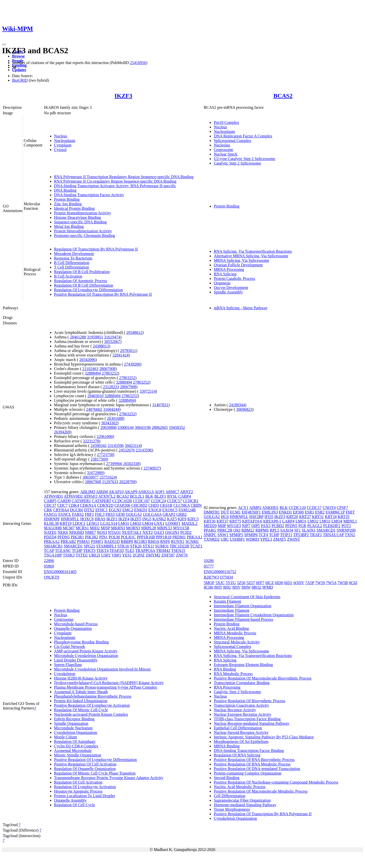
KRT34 (331, 517)
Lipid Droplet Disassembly (76, 660)
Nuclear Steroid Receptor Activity (241, 732)
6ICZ (270, 583)
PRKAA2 (52, 542)
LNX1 (159, 523)
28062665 (160, 427)
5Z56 (241, 583)
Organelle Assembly (70, 800)
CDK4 (74, 505)
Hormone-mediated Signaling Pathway (245, 805)
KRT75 (235, 521)
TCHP (77, 551)
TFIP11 (286, 535)
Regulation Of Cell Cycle (75, 805)
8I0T (218, 587)
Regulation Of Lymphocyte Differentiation (88, 290)
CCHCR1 (191, 501)
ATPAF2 (90, 496)
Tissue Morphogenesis (232, 809)
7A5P (310, 583)
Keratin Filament (227, 601)
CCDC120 (297, 508)
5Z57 (251, 583)
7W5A (331, 583)
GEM (120, 514)
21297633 (110, 482)
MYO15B (181, 528)
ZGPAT (139, 555)
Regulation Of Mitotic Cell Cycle (81, 710)
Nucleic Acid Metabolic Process (240, 787)
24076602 (94, 409)
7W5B (343, 583)
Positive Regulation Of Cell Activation (85, 764)
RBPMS (262, 530)
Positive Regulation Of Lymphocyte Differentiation (95, 760)
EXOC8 (155, 510)
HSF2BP (256, 517)
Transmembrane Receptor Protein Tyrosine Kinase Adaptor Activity (109, 778)
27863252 (110, 373)
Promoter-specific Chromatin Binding (84, 236)
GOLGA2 (134, 514)
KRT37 (222, 521)
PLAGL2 (315, 526)
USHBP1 (237, 539)
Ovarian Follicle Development (238, 265)
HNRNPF (52, 519)
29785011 (128, 351)
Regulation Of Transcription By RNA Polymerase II (96, 249)
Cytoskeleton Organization (76, 732)
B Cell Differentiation (72, 263)
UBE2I (94, 555)
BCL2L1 (137, 496)
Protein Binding (67, 199)
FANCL (65, 514)
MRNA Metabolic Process (235, 633)
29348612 (134, 333)
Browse (18, 56)
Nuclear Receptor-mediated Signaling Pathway (251, 723)
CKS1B (166, 505)
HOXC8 (87, 519)
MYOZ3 (234, 526)
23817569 (99, 459)
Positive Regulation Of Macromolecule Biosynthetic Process (263, 678)
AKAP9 (131, 492)
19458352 (177, 427)
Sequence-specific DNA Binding (80, 222)
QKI (237, 530)
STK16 (123, 546)
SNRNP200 (346, 530)
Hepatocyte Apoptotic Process (78, 791)
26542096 (87, 360)
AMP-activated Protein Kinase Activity (86, 651)
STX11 (148, 546)
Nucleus (61, 136)
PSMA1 (83, 542)
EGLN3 (115, 510)
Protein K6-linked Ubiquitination (81, 701)
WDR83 (253, 539)
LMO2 (136, 523)
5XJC (220, 583)
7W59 (320, 583)
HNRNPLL (70, 519)
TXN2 (350, 535)
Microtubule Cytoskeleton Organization (86, 656)
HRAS (100, 519)
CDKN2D (105, 505)
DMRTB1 (212, 512)
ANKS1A (146, 492)
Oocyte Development (231, 288)
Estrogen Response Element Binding (243, 665)
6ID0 (279, 583)
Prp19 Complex (226, 122)
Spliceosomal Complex (232, 141)
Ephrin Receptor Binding (74, 719)
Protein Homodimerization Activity (83, 213)
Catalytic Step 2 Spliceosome (237, 163)
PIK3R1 (77, 537)
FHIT (350, 512)
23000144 (126, 427)
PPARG (210, 530)
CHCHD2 (139, 505)
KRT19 (65, 523)
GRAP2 (169, 514)
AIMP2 (255, 508)
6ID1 (288, 583)
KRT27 (305, 517)
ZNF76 (182, 555)
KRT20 (292, 517)
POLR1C (128, 537)
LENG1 (93, 523)
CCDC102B (122, 501)
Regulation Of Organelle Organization (85, 769)
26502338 (131, 464)
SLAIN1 (309, 530)
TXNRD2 (212, 539)
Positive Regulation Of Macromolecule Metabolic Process (261, 791)
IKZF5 (136, 519)
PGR (302, 526)
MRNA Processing (229, 269)
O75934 (226, 577)
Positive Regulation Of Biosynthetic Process (249, 701)
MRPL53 (165, 528)
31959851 (95, 337)
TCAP (49, 551)
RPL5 (274, 530)
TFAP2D (117, 551)
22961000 (105, 437)
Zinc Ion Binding (68, 204)
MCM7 (69, 528)
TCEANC (63, 551)
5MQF (209, 583)
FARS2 (78, 514)
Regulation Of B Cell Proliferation (82, 272)
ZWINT (294, 539)
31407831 (160, 405)
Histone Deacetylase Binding (78, 217)
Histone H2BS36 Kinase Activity (81, 678)
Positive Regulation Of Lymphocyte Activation (92, 705)
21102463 (90, 369)
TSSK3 (69, 555)
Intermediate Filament (232, 610)
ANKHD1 (270, 508)
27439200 (132, 364)
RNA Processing (227, 687)
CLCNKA (182, 505)
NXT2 (148, 532)
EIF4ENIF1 (251, 512)
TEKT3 (89, 551)
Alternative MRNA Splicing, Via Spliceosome (251, 256)
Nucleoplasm (65, 141)
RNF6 (165, 542)
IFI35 (269, 517)
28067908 (107, 369)
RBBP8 (127, 542)
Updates (19, 70)
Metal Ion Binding (69, 226)
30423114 (133, 446)
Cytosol (60, 150)
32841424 (120, 355)
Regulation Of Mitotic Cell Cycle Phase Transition (95, 773)
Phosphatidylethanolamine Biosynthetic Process (93, 696)
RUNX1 (178, 542)
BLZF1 (160, 496)
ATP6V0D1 (54, 496)
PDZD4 (50, 537)
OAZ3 (159, 532)
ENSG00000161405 (60, 572)
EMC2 (128, 510)
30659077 (90, 477)
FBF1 (89, 514)
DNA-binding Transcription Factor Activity (89, 195)
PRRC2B (225, 530)
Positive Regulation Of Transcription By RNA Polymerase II (103, 294)
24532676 (127, 450)
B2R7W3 (211, 577)
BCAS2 (283, 96)
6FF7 (260, 583)
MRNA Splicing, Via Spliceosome (241, 260)
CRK (48, 510)
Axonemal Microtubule (73, 751)
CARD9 (64, 501)
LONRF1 (173, 523)
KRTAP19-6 (252, 521)
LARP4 (288, 521)
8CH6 (208, 587)
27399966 (114, 464)
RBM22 (248, 530)
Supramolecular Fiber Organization (242, 800)
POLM (114, 537)
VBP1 (116, 555)
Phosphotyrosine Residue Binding (81, 642)
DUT (225, 512)
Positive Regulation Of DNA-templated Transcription (257, 769)
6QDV (299, 583)
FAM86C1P (335, 512)
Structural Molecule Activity (237, 642)
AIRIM (102, 492)
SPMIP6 (251, 535)
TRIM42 (163, 551)
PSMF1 (97, 542)
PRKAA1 (195, 537)
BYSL (172, 496)
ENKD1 (141, 510)
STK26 (136, 546)
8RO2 (256, 587)
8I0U (227, 587)
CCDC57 (174, 501)
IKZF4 (124, 519)
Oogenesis (222, 283)
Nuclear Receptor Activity (235, 710)
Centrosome (223, 150)
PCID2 (186, 532)
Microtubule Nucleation (73, 728)
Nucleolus (222, 145)
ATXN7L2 (107, 496)
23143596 (116, 446)
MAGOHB (53, 528)
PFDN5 (64, 537)
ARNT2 (187, 492)
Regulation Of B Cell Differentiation (84, 285)
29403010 (96, 396)
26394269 (62, 432)
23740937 (152, 468)
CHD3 (154, 505)
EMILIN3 (270, 512)
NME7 (90, 532)
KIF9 (182, 519)
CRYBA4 (61, 510)
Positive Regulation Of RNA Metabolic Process (252, 764)
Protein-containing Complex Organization (247, 773)
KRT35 (344, 517)
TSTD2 (82, 555)
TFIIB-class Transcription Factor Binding (247, 719)
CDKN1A (88, 505)
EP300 (299, 512)
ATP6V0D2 (73, 496)
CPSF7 (342, 508)
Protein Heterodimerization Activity (83, 231)
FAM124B (187, 510)
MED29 (210, 526)
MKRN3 (118, 528)
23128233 (111, 387)
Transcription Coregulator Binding (242, 683)
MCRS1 (82, 528)
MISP (105, 528)
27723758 (105, 455)
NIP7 (246, 526)
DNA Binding (65, 190)
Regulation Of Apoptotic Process (81, 281)
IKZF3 (123, 96)
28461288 (78, 337)
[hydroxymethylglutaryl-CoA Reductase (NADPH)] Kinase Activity (109, 683)
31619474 (112, 337)
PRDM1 (179, 537)
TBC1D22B (179, 546)
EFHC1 (101, 510)
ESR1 (309, 512)
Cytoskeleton (65, 674)
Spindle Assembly (228, 292)
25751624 (108, 477)
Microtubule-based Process (76, 624)
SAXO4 (287, 530)
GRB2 (181, 514)
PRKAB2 (68, 542)
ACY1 (243, 508)
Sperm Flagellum (68, 665)
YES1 (127, 555)
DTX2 (89, 510)
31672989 (95, 473)
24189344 (237, 405)
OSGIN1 (172, 532)
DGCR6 (76, 510)
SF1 (297, 530)
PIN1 (103, 537)
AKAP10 (116, 492)
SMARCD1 (73, 546)
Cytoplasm (63, 145)
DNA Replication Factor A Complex (243, 136)
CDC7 (62, 505)
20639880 (109, 427)
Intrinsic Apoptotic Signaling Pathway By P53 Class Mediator (264, 737)
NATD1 (50, 532)
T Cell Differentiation (72, 267)
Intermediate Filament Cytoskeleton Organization (254, 615)
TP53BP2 (301, 535)
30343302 (109, 423)
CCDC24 (158, 501)
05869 (49, 566)
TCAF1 (196, 546)
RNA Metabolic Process (233, 674)
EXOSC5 (170, 510)
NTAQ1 (115, 532)
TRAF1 (316, 535)
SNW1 (223, 535)
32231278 (91, 441)
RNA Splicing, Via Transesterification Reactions (253, 251)
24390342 (99, 446)
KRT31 (318, 517)
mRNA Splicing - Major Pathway (241, 308)
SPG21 (89, 546)
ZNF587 (168, 555)
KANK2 (159, 519)
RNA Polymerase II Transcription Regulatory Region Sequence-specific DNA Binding (124, 177)
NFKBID (76, 532)
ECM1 (235, 512)
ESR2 (320, 512)
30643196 (143, 427)
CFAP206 (122, 505)
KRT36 (210, 521)
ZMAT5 (280, 539)
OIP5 (256, 526)
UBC (225, 539)
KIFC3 (193, 519)
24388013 (101, 346)
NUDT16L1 (132, 532)
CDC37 (50, 505)
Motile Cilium (65, 737)
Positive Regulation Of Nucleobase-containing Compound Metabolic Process (276, 782)
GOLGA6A (152, 514)
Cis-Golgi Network (70, 647)
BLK (149, 496)
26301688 (115, 418)
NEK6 (63, 532)
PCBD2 (278, 526)
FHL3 (100, 514)
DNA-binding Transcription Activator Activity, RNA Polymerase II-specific (115, 186)
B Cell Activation (68, 276)
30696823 (244, 409)
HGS (225, 517)
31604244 (111, 409)
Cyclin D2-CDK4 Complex (76, 746)
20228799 (127, 482)
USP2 (106, 555)
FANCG (51, 514)
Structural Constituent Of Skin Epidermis (247, 597)
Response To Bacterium (73, 258)
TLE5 (130, 551)
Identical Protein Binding (74, 208)
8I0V (236, 587)
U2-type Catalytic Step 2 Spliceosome (244, 159)
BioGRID (20, 80)
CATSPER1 (81, 501)
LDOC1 (79, 523)
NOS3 (102, 532)
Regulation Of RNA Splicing (237, 755)
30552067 (112, 342)
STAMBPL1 (106, 546)
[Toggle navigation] (4, 44)
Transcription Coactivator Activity (241, 705)
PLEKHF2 (332, 526)
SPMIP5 (236, 535)
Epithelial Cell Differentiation (238, 728)
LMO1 (124, 523)
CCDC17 (314, 508)
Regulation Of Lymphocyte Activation (85, 787)
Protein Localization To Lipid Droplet (84, 796)
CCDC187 (142, 501)
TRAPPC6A (145, 551)
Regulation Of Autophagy (75, 742)
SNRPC (210, 535)
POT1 (346, 526)
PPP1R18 (164, 537)
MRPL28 (149, 528)
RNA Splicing (225, 274)
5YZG (231, 583)
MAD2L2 (189, 523)
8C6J (353, 583)
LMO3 (325, 521)
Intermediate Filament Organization (242, 606)
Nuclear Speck (225, 154)
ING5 (147, 519)
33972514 (148, 391)
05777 (209, 566)
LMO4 (148, 523)
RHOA (154, 542)
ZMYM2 (153, 555)
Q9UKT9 (52, 577)
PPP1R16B (146, 537)
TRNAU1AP (333, 535)
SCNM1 (192, 542)
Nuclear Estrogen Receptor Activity (242, 714)
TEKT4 (102, 551)
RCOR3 (141, 542)
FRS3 (110, 514)
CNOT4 (329, 508)
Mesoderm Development (74, 254)
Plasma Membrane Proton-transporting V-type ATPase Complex (106, 687)
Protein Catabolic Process (234, 278)
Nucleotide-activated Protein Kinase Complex (91, 714)
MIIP (222, 526)
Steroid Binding (226, 778)
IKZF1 (112, 519)
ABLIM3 (88, 492)
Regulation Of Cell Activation (78, 782)
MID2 (95, 528)
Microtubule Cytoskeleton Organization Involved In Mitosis (102, 669)
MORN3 (133, 528)
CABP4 (185, 496)
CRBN (196, 505)
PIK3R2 (92, 537)
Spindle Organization (71, 723)
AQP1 (160, 492)
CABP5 (50, 501)
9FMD (268, 587)
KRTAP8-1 (272, 521)
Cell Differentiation (229, 796)
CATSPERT (102, 501)
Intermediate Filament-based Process (243, 619)
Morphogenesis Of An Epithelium (241, 742)
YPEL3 (266, 539)
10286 (209, 561)
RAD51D (112, 542)
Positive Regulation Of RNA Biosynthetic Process (254, 760)
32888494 (93, 373)
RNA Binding (225, 669)
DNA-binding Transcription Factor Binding (249, 751)
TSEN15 (178, 551)
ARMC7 (172, 492)
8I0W (246, 587)
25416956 (138, 63)
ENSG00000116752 (220, 572)
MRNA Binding (227, 746)
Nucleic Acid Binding (231, 628)
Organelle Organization (73, 628)
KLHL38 (51, 523)
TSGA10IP (53, 555)
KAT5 (172, 519)
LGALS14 (109, 523)
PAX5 (266, 526)
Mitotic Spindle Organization (78, 755)
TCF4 (263, 535)
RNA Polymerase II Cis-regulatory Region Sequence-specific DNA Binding (115, 181)
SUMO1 (162, 546)
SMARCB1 (53, 546)
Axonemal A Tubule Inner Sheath (81, 692)
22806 (49, 561)
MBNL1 (350, 521)
